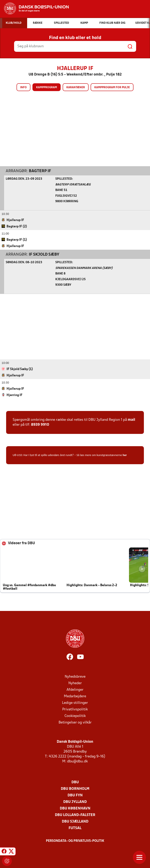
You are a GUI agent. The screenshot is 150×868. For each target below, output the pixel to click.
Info (23, 87)
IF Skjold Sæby (44, 254)
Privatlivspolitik (75, 709)
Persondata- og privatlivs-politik (75, 841)
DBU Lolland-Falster (75, 815)
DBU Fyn (75, 795)
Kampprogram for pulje (112, 87)
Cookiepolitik (75, 716)
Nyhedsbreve (75, 677)
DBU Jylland (75, 802)
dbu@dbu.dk (77, 761)
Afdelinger (75, 690)
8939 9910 (40, 425)
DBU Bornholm (75, 789)
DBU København (75, 808)
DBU (75, 782)
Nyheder (75, 683)
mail (131, 420)
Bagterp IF (40, 171)
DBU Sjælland (75, 821)
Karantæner (76, 87)
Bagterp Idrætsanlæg (73, 185)
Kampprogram (47, 87)
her (125, 455)
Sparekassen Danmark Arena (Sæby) (84, 268)
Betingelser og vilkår (75, 722)
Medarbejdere (75, 696)
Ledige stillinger (75, 703)
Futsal (75, 828)
